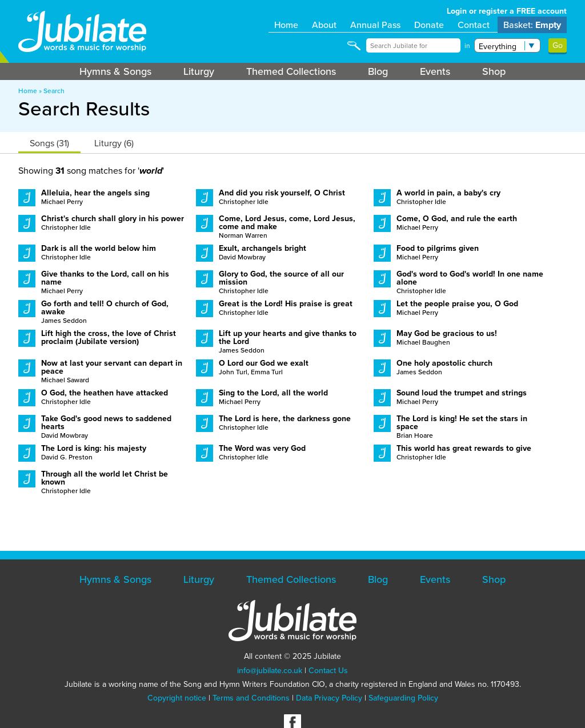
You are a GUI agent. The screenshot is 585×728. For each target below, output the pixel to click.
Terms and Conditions (251, 698)
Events (435, 71)
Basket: (532, 25)
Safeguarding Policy (403, 698)
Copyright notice (177, 698)
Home (286, 25)
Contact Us (328, 671)
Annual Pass (375, 25)
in (467, 46)
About (324, 25)
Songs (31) (49, 143)
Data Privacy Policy (329, 698)
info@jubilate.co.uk (270, 671)
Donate (429, 25)
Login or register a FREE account (507, 11)
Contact (474, 25)
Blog (378, 71)
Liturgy (199, 71)
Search (54, 91)
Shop (494, 71)
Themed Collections (291, 71)
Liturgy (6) (114, 143)
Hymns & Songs (115, 71)
